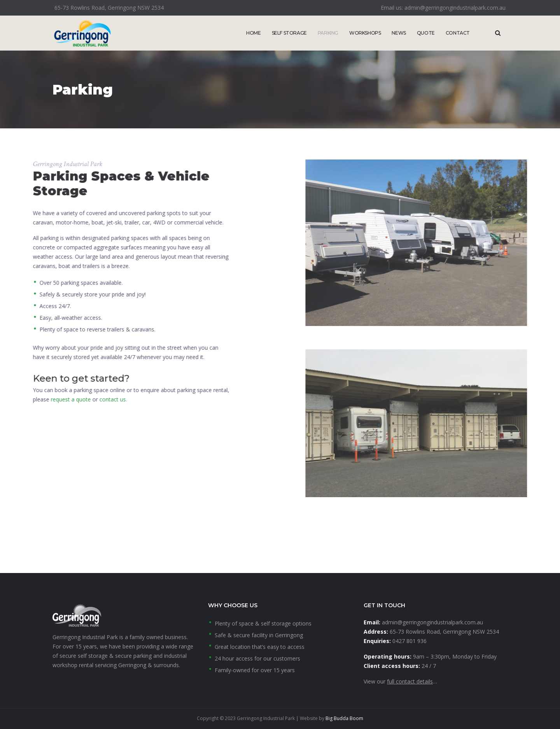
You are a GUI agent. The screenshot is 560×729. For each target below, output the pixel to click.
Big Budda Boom (344, 718)
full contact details (410, 681)
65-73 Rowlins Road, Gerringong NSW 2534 (444, 632)
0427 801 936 (409, 641)
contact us (19, 399)
